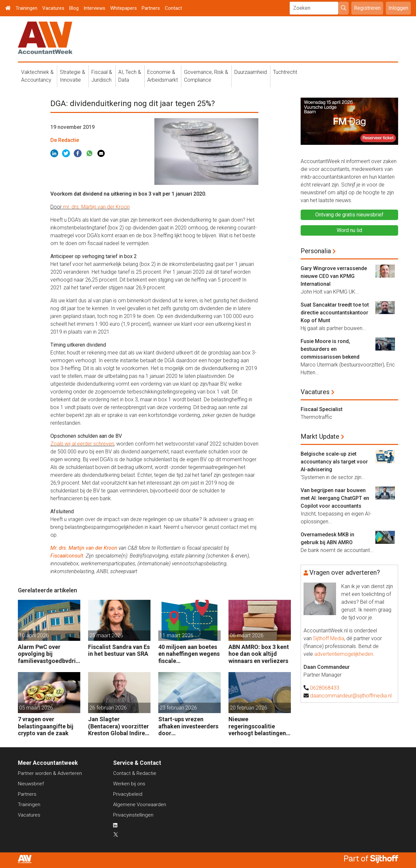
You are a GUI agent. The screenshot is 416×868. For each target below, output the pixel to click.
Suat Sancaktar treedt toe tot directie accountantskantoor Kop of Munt (335, 313)
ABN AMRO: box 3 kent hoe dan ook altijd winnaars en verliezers (259, 654)
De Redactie (65, 140)
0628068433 (325, 688)
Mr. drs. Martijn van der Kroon (84, 548)
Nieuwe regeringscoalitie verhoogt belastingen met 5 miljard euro (257, 726)
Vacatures (53, 8)
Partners (151, 8)
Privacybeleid (128, 794)
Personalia (316, 251)
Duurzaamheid (251, 72)
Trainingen (26, 8)
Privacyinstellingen (133, 815)
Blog (74, 8)
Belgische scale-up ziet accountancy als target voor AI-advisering (334, 462)
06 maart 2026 (247, 635)
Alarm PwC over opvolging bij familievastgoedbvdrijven (49, 654)
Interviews (94, 8)
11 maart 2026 (176, 635)
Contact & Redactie (135, 773)
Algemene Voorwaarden (140, 805)
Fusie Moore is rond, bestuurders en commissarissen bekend (330, 349)
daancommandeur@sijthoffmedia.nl (351, 696)
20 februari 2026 (248, 708)
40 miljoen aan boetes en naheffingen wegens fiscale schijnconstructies (189, 654)
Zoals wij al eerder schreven (82, 444)
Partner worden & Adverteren (50, 773)
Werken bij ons (129, 784)
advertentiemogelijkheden (344, 654)
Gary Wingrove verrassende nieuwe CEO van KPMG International (334, 276)
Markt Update (320, 436)
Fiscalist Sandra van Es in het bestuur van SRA (119, 650)
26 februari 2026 (108, 708)
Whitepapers (123, 8)
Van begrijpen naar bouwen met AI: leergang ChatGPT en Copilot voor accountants (335, 498)
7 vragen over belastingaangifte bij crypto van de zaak (46, 726)
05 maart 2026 (36, 708)
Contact (173, 8)
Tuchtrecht (285, 72)
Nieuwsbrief (31, 784)
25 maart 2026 (106, 635)
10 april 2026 (34, 635)
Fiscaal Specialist (322, 409)
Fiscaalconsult (67, 556)
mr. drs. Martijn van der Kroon (96, 207)
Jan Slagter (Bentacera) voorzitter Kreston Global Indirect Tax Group (119, 726)
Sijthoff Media (329, 638)
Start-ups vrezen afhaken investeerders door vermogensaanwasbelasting (189, 726)
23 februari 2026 (178, 708)
